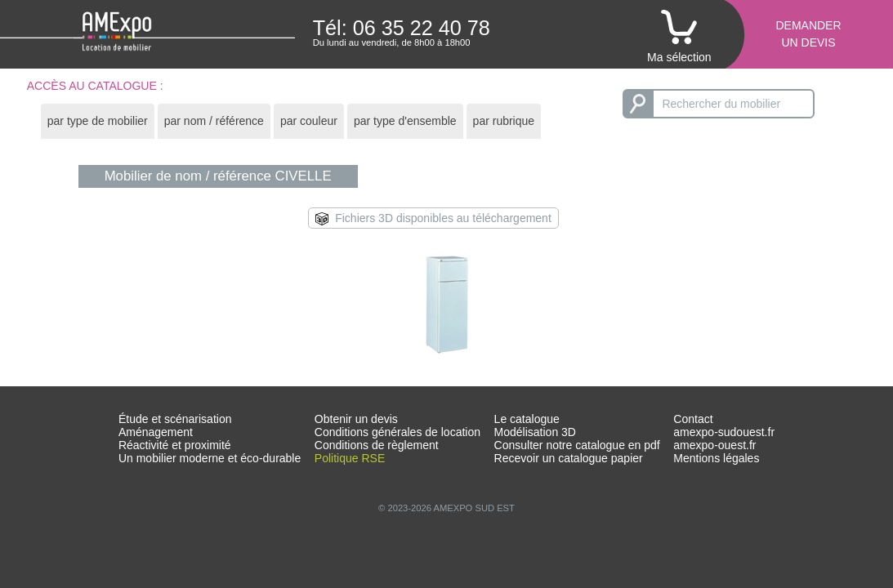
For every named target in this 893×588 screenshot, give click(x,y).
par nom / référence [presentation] (214, 121)
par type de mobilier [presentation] (98, 121)
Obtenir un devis (356, 419)
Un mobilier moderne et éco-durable (210, 458)
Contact (693, 419)
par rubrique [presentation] (504, 121)
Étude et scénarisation (175, 419)
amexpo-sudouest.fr (724, 432)
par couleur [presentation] (309, 121)
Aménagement (156, 432)
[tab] (98, 121)
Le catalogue (527, 419)
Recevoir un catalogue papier (569, 458)
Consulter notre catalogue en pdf (577, 445)
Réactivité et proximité (175, 445)
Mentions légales (716, 458)
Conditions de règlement (377, 445)
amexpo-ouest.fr (714, 445)
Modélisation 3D (535, 432)
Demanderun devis (808, 34)
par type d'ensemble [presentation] (405, 121)
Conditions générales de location (397, 432)
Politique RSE (350, 458)
